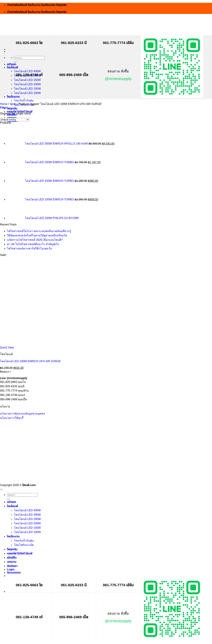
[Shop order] (15, 120)
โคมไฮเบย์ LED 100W (27, 93)
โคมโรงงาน (13, 97)
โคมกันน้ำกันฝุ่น (24, 100)
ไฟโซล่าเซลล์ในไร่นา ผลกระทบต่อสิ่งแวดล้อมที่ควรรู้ (39, 231)
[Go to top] (1, 490)
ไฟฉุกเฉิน (12, 108)
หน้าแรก (12, 64)
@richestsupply (118, 79)
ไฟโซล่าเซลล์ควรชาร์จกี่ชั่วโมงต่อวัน (29, 249)
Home (4, 104)
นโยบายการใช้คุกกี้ (12, 418)
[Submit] (15, 62)
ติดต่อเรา (12, 566)
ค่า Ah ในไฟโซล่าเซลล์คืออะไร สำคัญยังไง (33, 244)
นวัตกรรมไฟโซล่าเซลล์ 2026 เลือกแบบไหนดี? (35, 240)
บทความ (12, 562)
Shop (13, 104)
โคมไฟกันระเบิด (24, 545)
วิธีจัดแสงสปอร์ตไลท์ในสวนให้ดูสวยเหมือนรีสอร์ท (37, 235)
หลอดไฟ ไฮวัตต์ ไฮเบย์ (20, 112)
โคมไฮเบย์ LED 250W (27, 80)
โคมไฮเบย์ (12, 67)
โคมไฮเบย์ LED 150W (27, 89)
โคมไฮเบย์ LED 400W (27, 71)
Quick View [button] (7, 347)
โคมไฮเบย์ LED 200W (27, 84)
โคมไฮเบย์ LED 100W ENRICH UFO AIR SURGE (30, 361)
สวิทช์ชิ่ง (12, 558)
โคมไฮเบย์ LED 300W (27, 515)
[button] (3, 108)
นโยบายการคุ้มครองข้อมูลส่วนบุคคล (22, 414)
